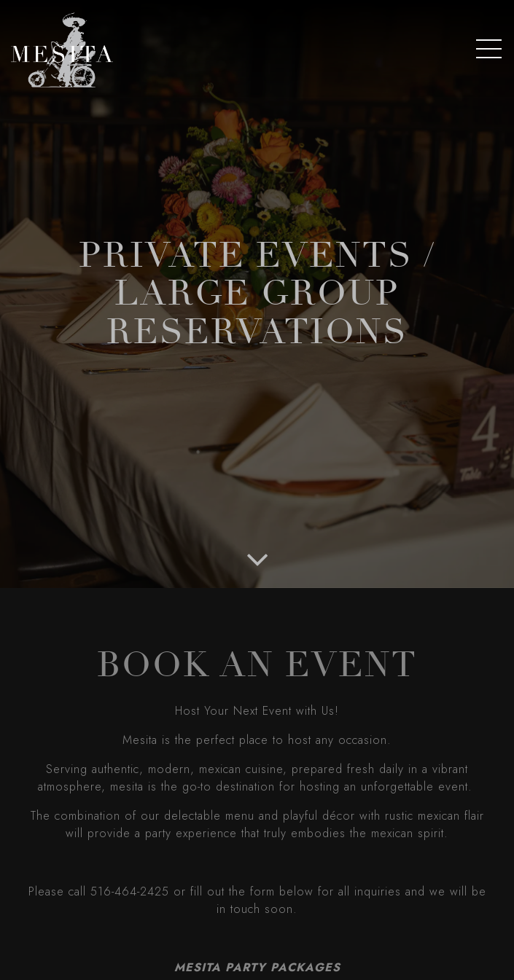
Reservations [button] (257, 960)
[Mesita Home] (62, 48)
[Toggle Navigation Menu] (489, 49)
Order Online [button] (257, 923)
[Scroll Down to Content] (257, 558)
